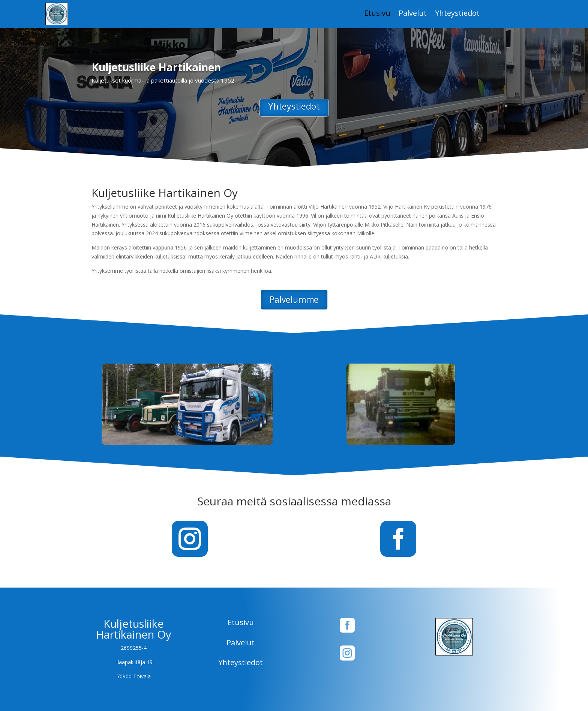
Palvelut (413, 14)
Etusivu (377, 14)
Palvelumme (294, 300)
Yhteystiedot (457, 14)
